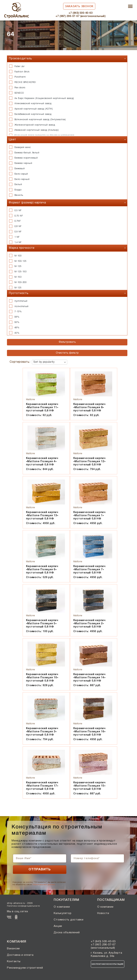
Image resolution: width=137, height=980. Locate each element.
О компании (62, 907)
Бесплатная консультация (108, 964)
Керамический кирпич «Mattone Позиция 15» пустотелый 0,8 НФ (89, 786)
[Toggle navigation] (130, 7)
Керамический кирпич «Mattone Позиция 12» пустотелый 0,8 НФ (89, 461)
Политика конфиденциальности (23, 906)
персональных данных (44, 885)
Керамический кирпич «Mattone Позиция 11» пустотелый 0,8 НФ (42, 407)
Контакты (14, 961)
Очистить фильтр (67, 353)
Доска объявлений (67, 933)
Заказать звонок (79, 6)
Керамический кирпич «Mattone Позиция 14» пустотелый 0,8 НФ (89, 678)
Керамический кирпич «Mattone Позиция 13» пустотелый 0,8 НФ (42, 515)
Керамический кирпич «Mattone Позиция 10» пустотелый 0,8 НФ (42, 678)
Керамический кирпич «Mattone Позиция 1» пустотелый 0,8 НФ (89, 515)
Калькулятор (63, 913)
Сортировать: (20, 362)
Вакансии (13, 949)
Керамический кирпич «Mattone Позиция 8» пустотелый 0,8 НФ (89, 407)
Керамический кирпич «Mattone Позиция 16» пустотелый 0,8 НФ (89, 732)
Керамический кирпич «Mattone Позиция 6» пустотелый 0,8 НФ (42, 570)
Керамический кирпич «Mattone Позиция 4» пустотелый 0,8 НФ (42, 461)
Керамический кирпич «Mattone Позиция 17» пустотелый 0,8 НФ (42, 786)
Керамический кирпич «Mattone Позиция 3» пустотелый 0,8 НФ (42, 732)
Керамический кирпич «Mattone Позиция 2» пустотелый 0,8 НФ (89, 624)
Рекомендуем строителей (25, 968)
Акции (58, 926)
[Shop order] (50, 362)
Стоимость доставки (69, 920)
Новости (103, 913)
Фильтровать (67, 342)
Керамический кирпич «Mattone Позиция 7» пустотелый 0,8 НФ (89, 570)
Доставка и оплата (20, 955)
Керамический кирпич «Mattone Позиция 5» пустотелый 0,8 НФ (42, 624)
